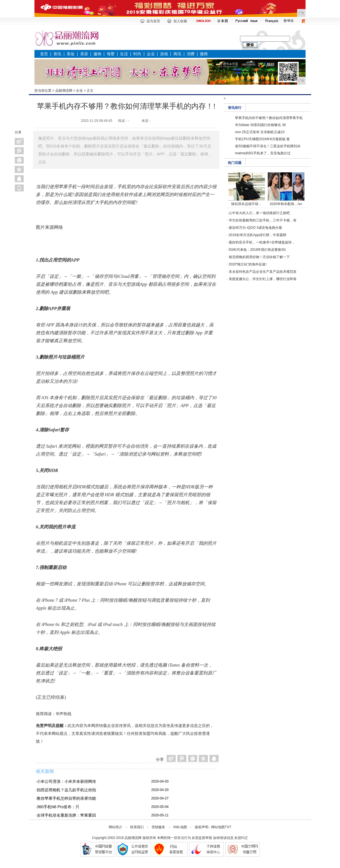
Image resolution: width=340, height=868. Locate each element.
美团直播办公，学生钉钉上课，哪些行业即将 (263, 279)
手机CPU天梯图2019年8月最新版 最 (262, 139)
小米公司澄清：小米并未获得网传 (66, 781)
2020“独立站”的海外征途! (248, 264)
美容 (84, 54)
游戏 (164, 54)
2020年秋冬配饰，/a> (286, 204)
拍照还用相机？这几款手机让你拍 (66, 790)
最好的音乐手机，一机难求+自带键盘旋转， (262, 242)
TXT (228, 827)
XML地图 (180, 827)
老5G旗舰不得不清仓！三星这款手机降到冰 (268, 146)
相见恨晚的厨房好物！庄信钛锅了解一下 (259, 257)
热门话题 (235, 163)
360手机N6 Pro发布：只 (58, 807)
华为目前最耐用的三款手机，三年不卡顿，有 (263, 220)
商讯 (177, 54)
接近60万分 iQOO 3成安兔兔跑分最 (255, 228)
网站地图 (218, 827)
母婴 (111, 54)
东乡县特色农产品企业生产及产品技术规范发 (263, 272)
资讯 (57, 54)
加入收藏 (180, 21)
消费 (191, 54)
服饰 (97, 54)
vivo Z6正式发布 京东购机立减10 (260, 132)
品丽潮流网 (64, 91)
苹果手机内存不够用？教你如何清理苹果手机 (269, 118)
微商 (204, 54)
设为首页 (153, 21)
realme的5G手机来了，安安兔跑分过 (263, 153)
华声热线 (64, 714)
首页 (44, 54)
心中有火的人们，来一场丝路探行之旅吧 (259, 213)
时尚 (137, 54)
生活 (124, 54)
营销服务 (158, 827)
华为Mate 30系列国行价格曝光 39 (260, 125)
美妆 (71, 54)
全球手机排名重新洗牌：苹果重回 (66, 815)
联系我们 (137, 827)
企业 (151, 54)
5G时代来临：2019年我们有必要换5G (257, 250)
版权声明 (202, 827)
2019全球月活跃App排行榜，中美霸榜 (258, 235)
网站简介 (115, 827)
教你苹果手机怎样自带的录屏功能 (66, 798)
